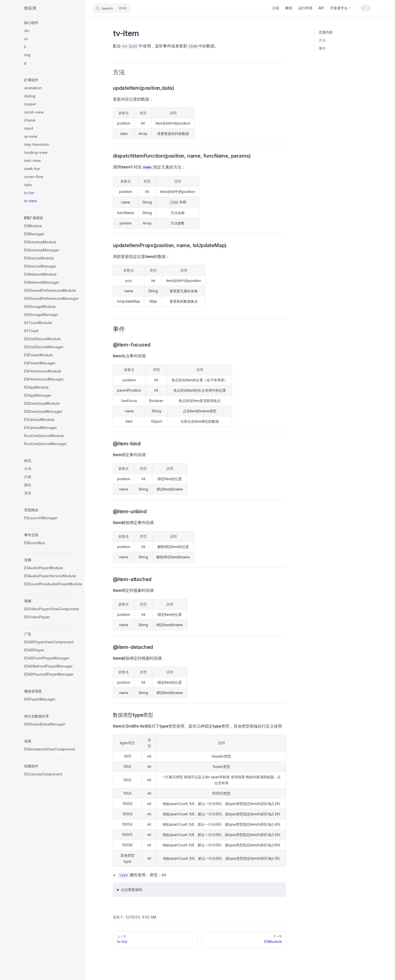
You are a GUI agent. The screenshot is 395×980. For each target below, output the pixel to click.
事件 (322, 48)
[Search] (112, 8)
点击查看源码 (131, 890)
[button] (50, 23)
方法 (322, 40)
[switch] (366, 8)
